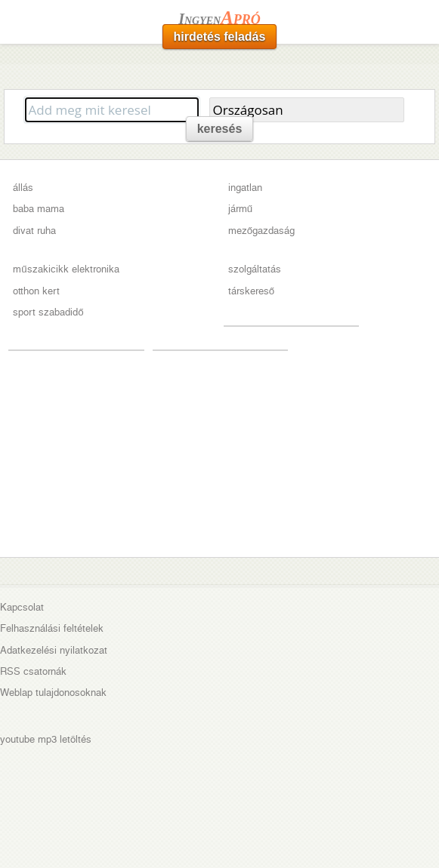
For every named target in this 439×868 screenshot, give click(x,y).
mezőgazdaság (261, 231)
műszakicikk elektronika (66, 269)
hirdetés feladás (220, 37)
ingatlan (245, 188)
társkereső (251, 291)
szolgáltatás (255, 269)
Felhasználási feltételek (52, 628)
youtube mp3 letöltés (46, 739)
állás (23, 188)
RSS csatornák (33, 671)
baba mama (39, 209)
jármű (240, 209)
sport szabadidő (48, 312)
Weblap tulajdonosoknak (53, 693)
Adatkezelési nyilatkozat (54, 650)
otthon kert (36, 291)
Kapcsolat (22, 607)
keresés (220, 129)
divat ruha (34, 231)
